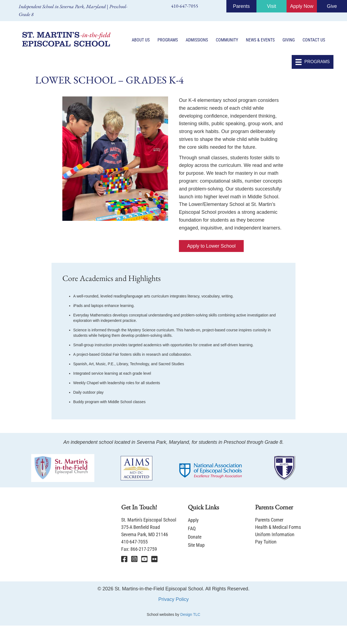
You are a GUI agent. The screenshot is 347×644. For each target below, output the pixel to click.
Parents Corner (269, 520)
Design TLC (190, 615)
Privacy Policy (173, 600)
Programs (168, 40)
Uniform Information (275, 535)
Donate (195, 537)
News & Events (260, 40)
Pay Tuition (266, 542)
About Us (141, 40)
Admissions (197, 40)
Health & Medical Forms (278, 527)
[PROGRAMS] (313, 62)
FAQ (192, 529)
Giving (289, 40)
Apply (193, 520)
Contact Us (314, 40)
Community (227, 40)
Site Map (196, 545)
